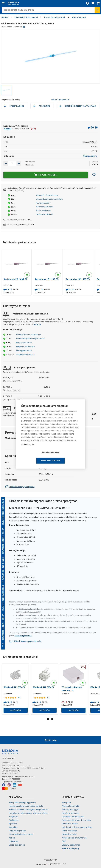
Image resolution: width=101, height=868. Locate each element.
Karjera (12, 838)
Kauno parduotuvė (43, 203)
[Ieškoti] (97, 10)
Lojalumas (14, 841)
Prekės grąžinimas (70, 813)
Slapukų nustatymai (71, 845)
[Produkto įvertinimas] (11, 698)
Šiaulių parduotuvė (43, 211)
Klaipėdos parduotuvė (45, 207)
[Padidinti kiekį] (6, 163)
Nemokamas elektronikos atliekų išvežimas (28, 813)
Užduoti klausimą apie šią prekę (20, 487)
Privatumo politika (70, 824)
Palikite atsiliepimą (70, 848)
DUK (64, 841)
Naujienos (13, 817)
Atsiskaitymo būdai (71, 806)
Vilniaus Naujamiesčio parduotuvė (49, 199)
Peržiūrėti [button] (16, 710)
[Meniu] (3, 3)
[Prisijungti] (87, 3)
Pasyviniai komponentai (55, 17)
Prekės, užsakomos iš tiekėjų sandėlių (26, 806)
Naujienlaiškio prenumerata (74, 838)
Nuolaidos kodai (69, 834)
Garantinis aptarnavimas (73, 817)
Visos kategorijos (17, 845)
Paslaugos (14, 820)
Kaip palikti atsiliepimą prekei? (22, 802)
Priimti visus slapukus (66, 456)
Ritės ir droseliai (79, 17)
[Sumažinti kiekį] (19, 163)
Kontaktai (13, 827)
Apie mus (13, 824)
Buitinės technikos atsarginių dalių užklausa (29, 810)
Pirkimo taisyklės (70, 831)
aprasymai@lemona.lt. (23, 636)
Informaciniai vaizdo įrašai (21, 834)
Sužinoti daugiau (28, 448)
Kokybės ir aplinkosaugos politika (77, 827)
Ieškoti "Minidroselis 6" (60, 100)
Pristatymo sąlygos (71, 810)
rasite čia (37, 324)
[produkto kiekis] (12, 163)
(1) (19, 698)
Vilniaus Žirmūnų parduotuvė (47, 195)
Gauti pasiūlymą (90, 156)
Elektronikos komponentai (26, 17)
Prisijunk (7, 129)
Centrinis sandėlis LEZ (45, 214)
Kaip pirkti (66, 802)
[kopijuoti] (24, 27)
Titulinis (4, 17)
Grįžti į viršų (50, 740)
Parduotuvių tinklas (17, 831)
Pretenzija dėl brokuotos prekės (76, 820)
